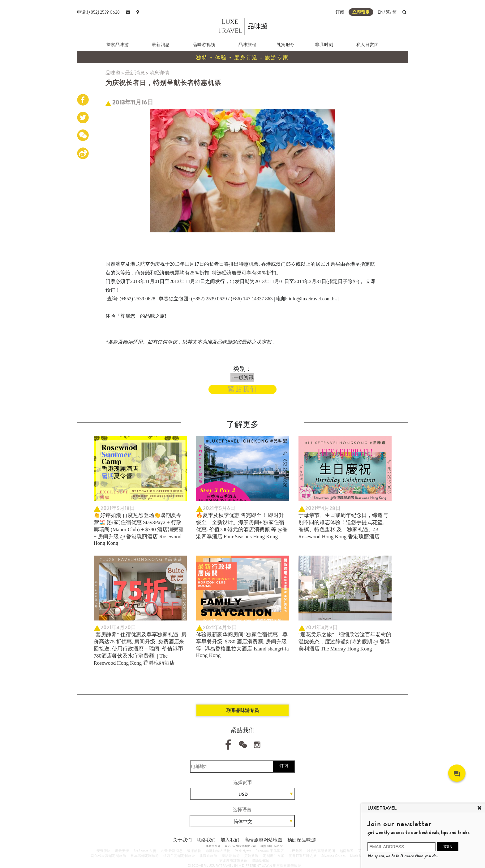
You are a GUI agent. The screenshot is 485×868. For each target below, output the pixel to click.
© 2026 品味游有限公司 (240, 846)
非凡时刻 (324, 44)
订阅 (340, 12)
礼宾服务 (286, 44)
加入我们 (230, 840)
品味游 (113, 73)
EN (381, 12)
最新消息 (161, 44)
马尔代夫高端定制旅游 (109, 856)
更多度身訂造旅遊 (233, 861)
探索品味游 (118, 44)
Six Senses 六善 (145, 851)
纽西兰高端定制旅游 (179, 856)
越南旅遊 (347, 851)
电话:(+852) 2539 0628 (98, 12)
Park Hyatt (243, 851)
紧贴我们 (242, 389)
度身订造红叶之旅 (303, 856)
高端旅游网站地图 (263, 840)
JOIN (448, 847)
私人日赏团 (368, 44)
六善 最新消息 (172, 851)
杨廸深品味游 (302, 840)
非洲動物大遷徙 (218, 851)
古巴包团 (295, 851)
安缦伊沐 (104, 851)
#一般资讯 (242, 377)
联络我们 (206, 840)
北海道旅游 (208, 856)
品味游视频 (204, 44)
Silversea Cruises (334, 856)
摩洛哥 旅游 (231, 856)
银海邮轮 (194, 851)
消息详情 (159, 73)
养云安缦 (122, 851)
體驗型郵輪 (261, 861)
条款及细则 (213, 846)
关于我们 (182, 840)
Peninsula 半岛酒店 (270, 851)
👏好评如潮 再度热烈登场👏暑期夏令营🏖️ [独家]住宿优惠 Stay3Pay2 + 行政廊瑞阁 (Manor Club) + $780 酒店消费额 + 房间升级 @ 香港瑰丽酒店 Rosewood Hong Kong (139, 529)
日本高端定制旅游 (145, 856)
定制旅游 (251, 856)
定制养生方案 (273, 856)
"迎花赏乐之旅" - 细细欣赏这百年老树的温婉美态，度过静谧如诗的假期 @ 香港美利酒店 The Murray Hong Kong (345, 642)
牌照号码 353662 (272, 846)
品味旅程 (247, 44)
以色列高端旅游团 (321, 851)
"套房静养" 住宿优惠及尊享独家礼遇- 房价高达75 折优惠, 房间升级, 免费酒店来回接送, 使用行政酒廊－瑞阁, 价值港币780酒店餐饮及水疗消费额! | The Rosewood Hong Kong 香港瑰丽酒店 (140, 649)
